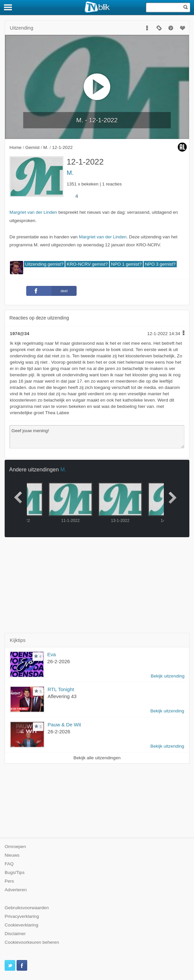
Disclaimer (15, 934)
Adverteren (16, 890)
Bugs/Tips (15, 872)
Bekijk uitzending (167, 676)
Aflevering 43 (62, 696)
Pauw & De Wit (65, 725)
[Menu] (8, 7)
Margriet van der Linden (33, 212)
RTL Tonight (61, 689)
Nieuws (12, 855)
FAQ (9, 864)
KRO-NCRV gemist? (87, 264)
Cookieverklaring (21, 925)
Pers (9, 881)
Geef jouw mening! (97, 437)
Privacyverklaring (22, 916)
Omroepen (15, 847)
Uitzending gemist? (44, 264)
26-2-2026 (59, 661)
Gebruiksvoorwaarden (27, 908)
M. (70, 173)
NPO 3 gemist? (160, 264)
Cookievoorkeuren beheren (32, 942)
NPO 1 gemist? (126, 264)
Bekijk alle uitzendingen (97, 758)
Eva (52, 654)
